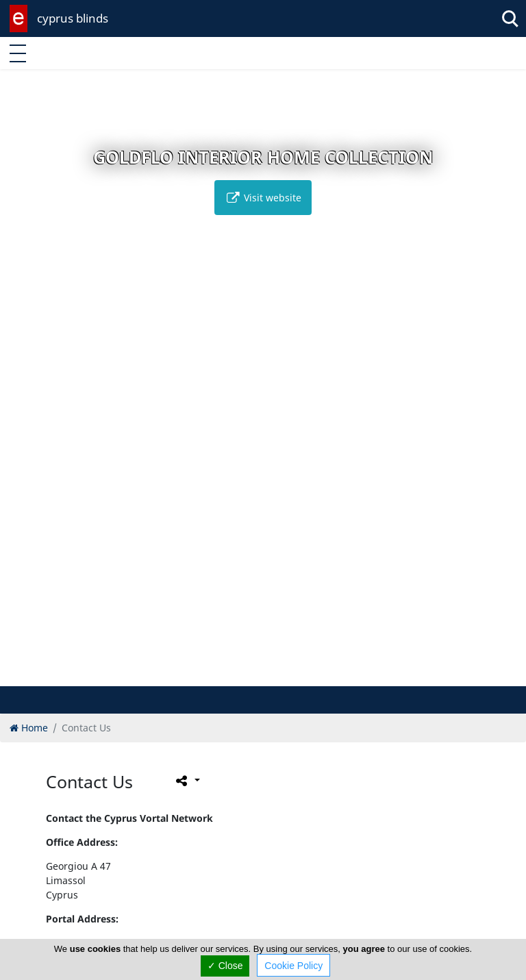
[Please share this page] (187, 780)
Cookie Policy (293, 966)
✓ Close (225, 966)
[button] (235, 674)
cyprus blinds (73, 18)
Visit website (263, 198)
